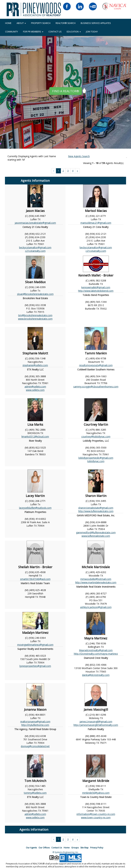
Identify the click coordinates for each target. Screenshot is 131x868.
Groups (75, 848)
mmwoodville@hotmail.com (96, 579)
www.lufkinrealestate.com (96, 536)
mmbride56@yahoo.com (96, 793)
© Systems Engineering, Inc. (66, 852)
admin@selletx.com (35, 387)
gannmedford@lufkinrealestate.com (96, 532)
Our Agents (31, 848)
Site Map (84, 848)
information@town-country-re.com (96, 814)
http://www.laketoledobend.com (96, 291)
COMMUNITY (12, 32)
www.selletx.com (35, 390)
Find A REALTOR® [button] (66, 91)
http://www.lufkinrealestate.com (96, 511)
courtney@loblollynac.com (96, 436)
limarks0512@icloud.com (35, 436)
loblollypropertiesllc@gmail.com (96, 458)
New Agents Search (79, 156)
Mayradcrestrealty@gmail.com (96, 650)
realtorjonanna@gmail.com (35, 721)
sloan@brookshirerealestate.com (35, 294)
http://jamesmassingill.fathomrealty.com (96, 725)
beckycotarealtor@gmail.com (35, 247)
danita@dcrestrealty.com (96, 675)
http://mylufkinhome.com (35, 725)
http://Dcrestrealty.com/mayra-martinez (96, 654)
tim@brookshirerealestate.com (35, 315)
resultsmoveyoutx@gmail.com (96, 365)
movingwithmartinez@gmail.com (35, 645)
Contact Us (55, 32)
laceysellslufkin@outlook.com (35, 508)
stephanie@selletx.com (35, 365)
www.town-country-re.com (96, 817)
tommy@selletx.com (35, 793)
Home (67, 848)
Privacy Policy (97, 848)
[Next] (77, 171)
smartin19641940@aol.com (35, 579)
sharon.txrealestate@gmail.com (96, 508)
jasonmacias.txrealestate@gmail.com (35, 223)
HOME (8, 23)
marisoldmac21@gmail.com (96, 223)
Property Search (41, 23)
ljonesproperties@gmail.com (35, 666)
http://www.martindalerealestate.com (96, 582)
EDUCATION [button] (74, 32)
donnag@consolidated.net (35, 746)
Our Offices (44, 848)
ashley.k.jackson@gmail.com (96, 607)
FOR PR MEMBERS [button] (33, 32)
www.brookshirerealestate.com (35, 319)
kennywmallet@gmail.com (96, 287)
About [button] (21, 23)
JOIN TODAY (92, 32)
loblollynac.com (96, 461)
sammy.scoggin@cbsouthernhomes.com (96, 387)
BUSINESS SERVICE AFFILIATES (96, 23)
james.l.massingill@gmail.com (96, 721)
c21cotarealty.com (35, 251)
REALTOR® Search (66, 23)
